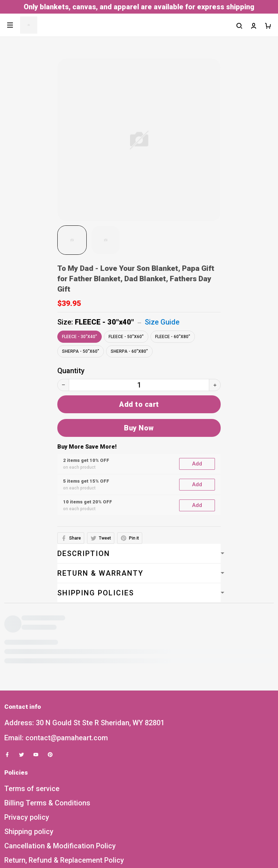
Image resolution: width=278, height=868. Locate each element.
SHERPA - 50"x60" (81, 351)
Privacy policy (27, 702)
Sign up (256, 804)
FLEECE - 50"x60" (126, 337)
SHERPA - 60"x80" (129, 351)
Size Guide (162, 322)
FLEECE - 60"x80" (173, 337)
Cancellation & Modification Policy (60, 730)
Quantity (71, 371)
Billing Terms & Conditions (47, 687)
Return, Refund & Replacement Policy (64, 745)
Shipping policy (29, 716)
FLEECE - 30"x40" (104, 322)
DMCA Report (122, 835)
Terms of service (32, 673)
